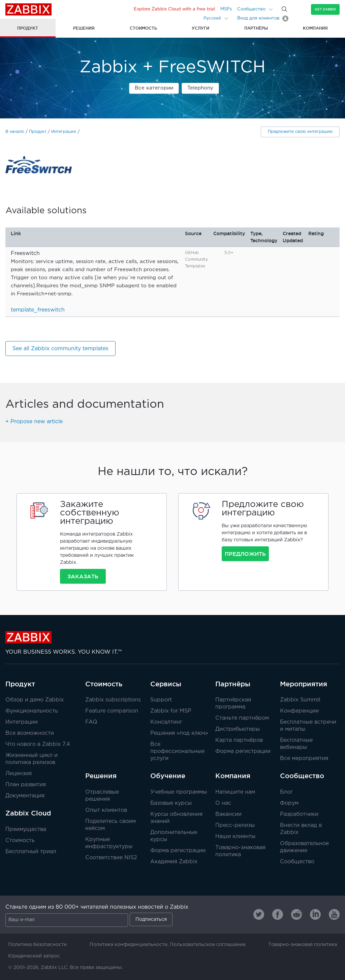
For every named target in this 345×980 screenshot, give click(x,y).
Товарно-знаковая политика (303, 945)
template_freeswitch (38, 310)
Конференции (299, 711)
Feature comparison (112, 711)
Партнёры (233, 684)
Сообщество (251, 9)
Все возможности (30, 733)
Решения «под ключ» (179, 733)
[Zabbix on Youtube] (334, 914)
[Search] (284, 9)
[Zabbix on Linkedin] (315, 914)
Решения (101, 776)
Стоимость (20, 841)
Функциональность (32, 711)
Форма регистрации (243, 751)
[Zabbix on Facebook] (278, 914)
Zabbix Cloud (28, 813)
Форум (289, 803)
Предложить (245, 554)
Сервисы (166, 684)
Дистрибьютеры (238, 729)
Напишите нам (235, 792)
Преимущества (26, 829)
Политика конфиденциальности (129, 945)
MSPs (226, 9)
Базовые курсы (171, 803)
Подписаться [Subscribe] (151, 919)
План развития (26, 785)
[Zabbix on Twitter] (259, 914)
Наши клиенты (235, 837)
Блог (286, 792)
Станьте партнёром (242, 718)
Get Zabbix (325, 9)
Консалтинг (166, 722)
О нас (223, 803)
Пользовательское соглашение (208, 945)
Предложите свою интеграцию (300, 132)
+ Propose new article (34, 422)
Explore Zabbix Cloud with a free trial (174, 9)
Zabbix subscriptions (113, 700)
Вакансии (228, 814)
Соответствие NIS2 (111, 858)
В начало (15, 132)
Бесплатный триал (31, 852)
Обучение (168, 776)
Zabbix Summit (300, 700)
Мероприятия (304, 684)
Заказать (83, 576)
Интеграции (64, 132)
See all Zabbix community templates (60, 349)
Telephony (200, 88)
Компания (233, 776)
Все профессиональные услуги (177, 751)
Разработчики (299, 814)
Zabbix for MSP (171, 711)
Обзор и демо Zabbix (35, 700)
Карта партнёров (239, 740)
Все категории (154, 88)
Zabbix (28, 9)
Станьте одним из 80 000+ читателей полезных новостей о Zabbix (97, 907)
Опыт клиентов (106, 810)
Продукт (38, 132)
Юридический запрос (34, 956)
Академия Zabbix (174, 862)
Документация (25, 796)
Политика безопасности (37, 945)
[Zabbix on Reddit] (296, 914)
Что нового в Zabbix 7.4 (38, 744)
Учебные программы (179, 792)
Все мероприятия (304, 758)
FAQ (91, 722)
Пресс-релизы (235, 825)
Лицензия (19, 774)
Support (161, 700)
